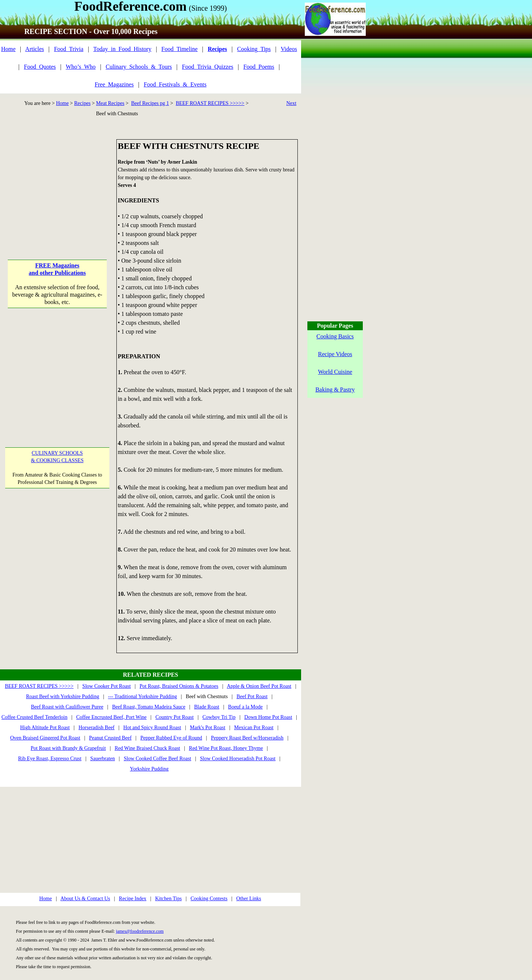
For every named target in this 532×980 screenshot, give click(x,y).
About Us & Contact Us (85, 899)
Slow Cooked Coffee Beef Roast (158, 759)
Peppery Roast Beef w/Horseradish (247, 738)
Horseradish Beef (96, 728)
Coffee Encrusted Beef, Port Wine (111, 717)
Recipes (82, 103)
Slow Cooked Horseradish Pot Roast (238, 759)
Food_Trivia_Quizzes (208, 67)
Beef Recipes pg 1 (150, 103)
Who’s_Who (81, 67)
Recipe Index (133, 899)
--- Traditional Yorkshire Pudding (142, 696)
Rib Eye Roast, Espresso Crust (50, 759)
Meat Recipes (110, 103)
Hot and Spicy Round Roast (152, 728)
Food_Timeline (180, 49)
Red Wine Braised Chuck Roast (147, 748)
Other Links (248, 899)
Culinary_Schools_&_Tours (139, 67)
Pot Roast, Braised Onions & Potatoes (179, 686)
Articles (35, 49)
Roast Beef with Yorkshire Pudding (63, 696)
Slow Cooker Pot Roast (107, 686)
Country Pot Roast (175, 717)
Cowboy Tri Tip (219, 717)
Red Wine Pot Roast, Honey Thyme (226, 748)
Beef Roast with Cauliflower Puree (67, 707)
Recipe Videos (335, 354)
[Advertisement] (57, 185)
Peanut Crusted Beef (110, 738)
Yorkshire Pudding (149, 769)
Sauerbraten (103, 759)
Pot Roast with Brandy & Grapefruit (68, 748)
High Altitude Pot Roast (45, 728)
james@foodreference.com (140, 931)
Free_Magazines (114, 84)
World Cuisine (335, 372)
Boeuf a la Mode (245, 707)
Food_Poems (259, 67)
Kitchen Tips (168, 899)
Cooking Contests (209, 899)
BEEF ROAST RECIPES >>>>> (210, 103)
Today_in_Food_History (122, 49)
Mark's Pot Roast (208, 728)
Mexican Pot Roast (254, 728)
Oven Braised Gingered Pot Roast (45, 738)
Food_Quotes (40, 67)
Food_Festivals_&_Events (175, 84)
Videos (289, 49)
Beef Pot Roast (252, 696)
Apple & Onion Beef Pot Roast (259, 686)
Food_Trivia (69, 49)
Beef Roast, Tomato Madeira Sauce (149, 707)
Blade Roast (207, 707)
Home (8, 49)
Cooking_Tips (254, 49)
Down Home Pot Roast (268, 717)
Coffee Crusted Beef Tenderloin (35, 717)
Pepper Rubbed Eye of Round (171, 738)
